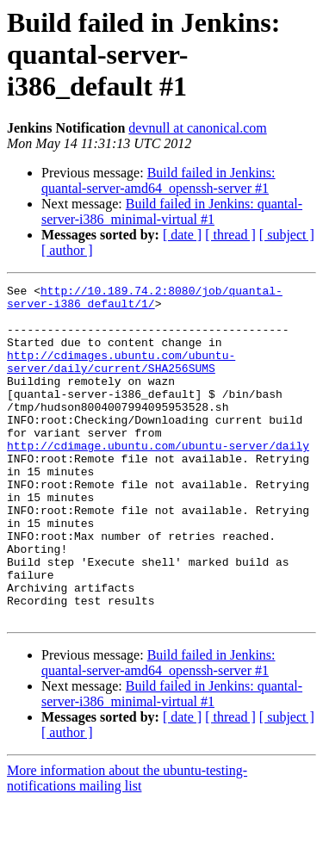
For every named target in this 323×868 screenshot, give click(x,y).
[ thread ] (230, 235)
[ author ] (67, 250)
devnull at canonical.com (197, 128)
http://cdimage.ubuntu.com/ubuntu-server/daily (158, 479)
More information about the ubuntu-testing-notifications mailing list (127, 845)
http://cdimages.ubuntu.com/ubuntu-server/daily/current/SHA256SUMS (121, 378)
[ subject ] (287, 235)
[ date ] (182, 235)
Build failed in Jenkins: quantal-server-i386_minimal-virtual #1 (172, 211)
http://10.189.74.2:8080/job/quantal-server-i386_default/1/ (145, 301)
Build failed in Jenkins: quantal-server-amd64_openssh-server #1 (158, 180)
